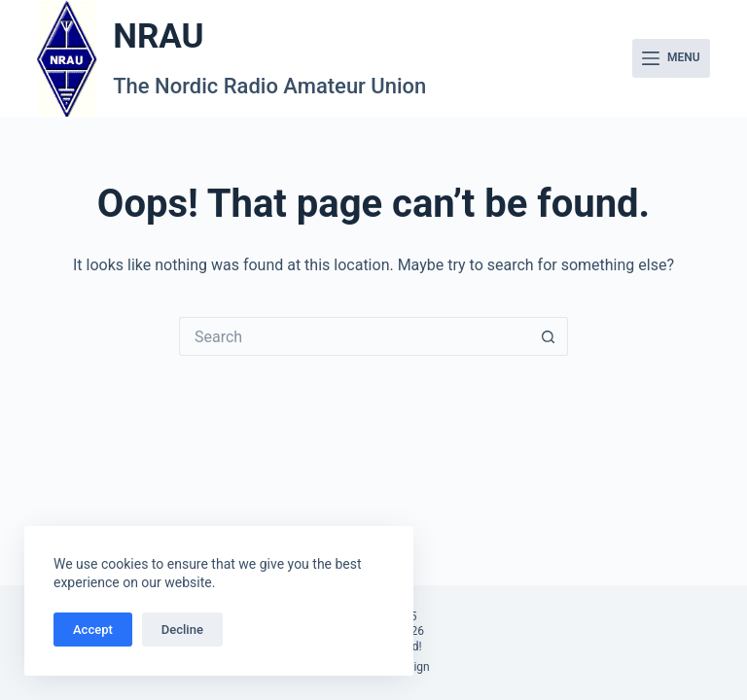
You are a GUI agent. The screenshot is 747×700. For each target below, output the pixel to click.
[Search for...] (354, 336)
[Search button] (549, 336)
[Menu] (671, 58)
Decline (182, 630)
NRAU (158, 36)
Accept (93, 630)
